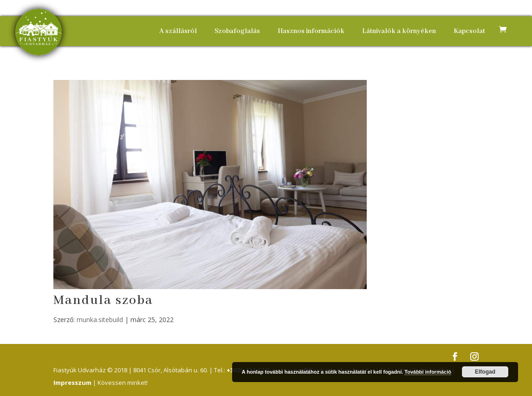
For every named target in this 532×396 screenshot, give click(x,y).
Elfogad (485, 372)
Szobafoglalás (237, 31)
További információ (428, 372)
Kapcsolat (469, 31)
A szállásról (178, 31)
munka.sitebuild (100, 320)
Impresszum (72, 383)
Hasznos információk (311, 31)
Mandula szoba (103, 300)
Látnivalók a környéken (399, 31)
